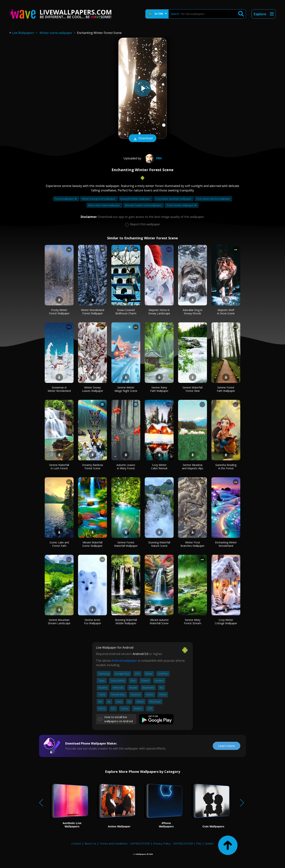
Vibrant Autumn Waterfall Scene (159, 622)
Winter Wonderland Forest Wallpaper (93, 312)
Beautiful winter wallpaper (136, 199)
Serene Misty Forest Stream (193, 622)
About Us (90, 843)
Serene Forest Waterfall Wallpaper (126, 544)
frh (153, 158)
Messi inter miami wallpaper (104, 205)
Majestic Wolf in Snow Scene (226, 312)
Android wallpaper (124, 661)
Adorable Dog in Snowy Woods (193, 312)
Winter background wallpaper (99, 199)
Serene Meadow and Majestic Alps (193, 467)
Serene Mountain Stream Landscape (59, 622)
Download (142, 139)
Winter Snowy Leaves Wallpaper (93, 389)
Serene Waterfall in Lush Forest (59, 467)
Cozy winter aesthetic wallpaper (174, 199)
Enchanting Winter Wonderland (226, 544)
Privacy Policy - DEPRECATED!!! (173, 843)
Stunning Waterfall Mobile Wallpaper (126, 622)
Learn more (227, 746)
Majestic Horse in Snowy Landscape (159, 312)
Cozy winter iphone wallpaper (213, 199)
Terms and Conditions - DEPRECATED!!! (125, 843)
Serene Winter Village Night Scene (126, 389)
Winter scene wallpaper (56, 33)
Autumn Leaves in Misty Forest (126, 467)
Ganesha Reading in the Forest (226, 467)
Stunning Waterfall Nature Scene (159, 544)
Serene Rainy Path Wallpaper (159, 389)
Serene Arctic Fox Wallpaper (93, 622)
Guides (209, 843)
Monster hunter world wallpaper (144, 205)
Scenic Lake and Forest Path (59, 544)
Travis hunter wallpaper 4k (182, 205)
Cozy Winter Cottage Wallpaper (226, 622)
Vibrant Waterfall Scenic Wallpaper (92, 544)
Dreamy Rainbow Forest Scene (93, 467)
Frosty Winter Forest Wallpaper (59, 312)
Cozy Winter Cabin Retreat (159, 467)
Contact (76, 843)
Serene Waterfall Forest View (193, 389)
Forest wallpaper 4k (66, 199)
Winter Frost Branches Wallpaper (193, 544)
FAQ (199, 843)
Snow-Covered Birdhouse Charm (126, 312)
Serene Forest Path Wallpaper (226, 389)
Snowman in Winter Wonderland (59, 389)
